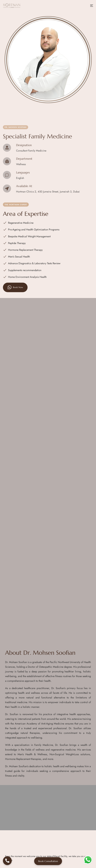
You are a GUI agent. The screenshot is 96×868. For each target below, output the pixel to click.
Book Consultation (48, 861)
